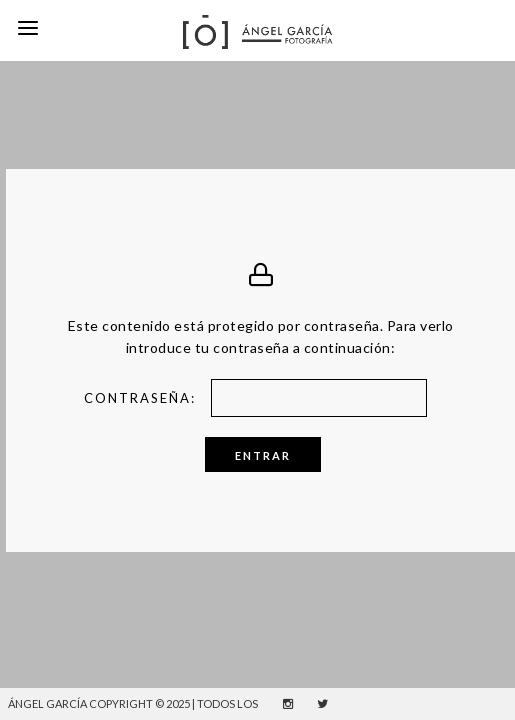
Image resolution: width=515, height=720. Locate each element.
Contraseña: (265, 387)
